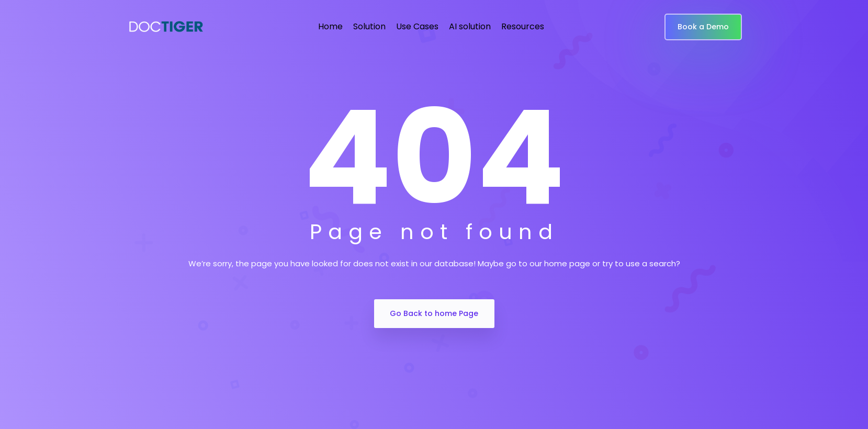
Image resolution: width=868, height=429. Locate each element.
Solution (369, 26)
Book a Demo (703, 27)
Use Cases (417, 26)
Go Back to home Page (434, 313)
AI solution (470, 26)
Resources (523, 26)
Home (330, 26)
